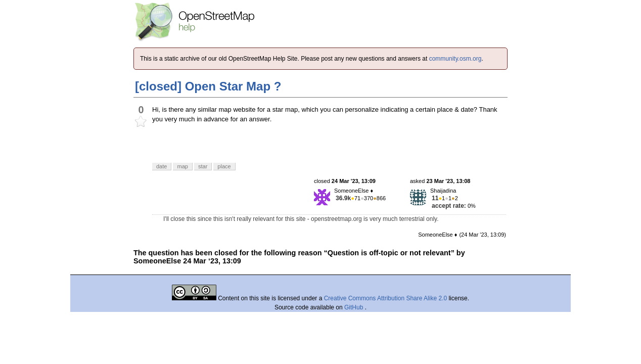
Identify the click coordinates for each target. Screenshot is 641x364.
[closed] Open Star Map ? (208, 86)
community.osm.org (455, 59)
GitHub (355, 307)
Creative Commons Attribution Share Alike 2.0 (385, 298)
